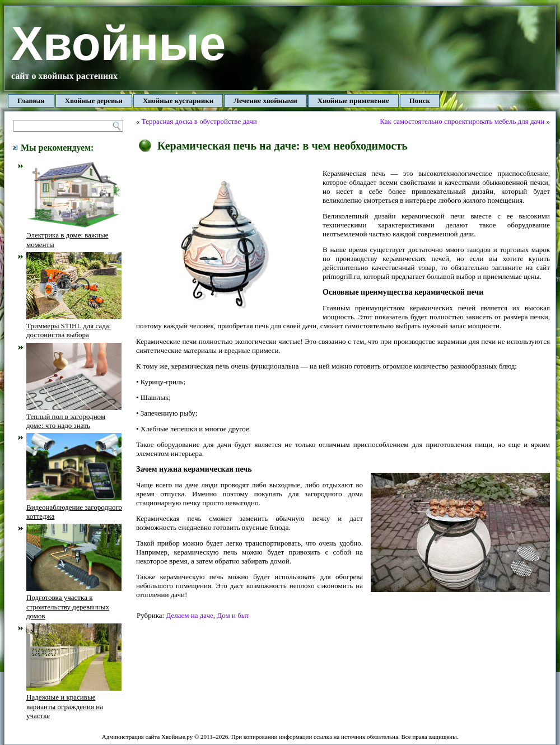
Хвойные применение (353, 101)
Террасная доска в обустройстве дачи (199, 121)
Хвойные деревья (94, 101)
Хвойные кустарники (178, 101)
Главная (31, 101)
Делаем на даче (189, 615)
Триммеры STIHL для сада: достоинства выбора (74, 326)
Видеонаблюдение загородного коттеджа (74, 507)
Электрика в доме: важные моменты (74, 235)
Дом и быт (233, 615)
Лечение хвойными (265, 101)
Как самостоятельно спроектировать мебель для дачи (462, 121)
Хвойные (118, 43)
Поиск (420, 101)
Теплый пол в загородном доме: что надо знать (74, 417)
